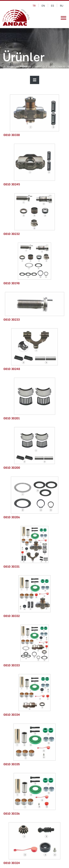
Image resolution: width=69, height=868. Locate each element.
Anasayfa (13, 66)
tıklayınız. (46, 863)
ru (62, 5)
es (52, 5)
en (43, 5)
